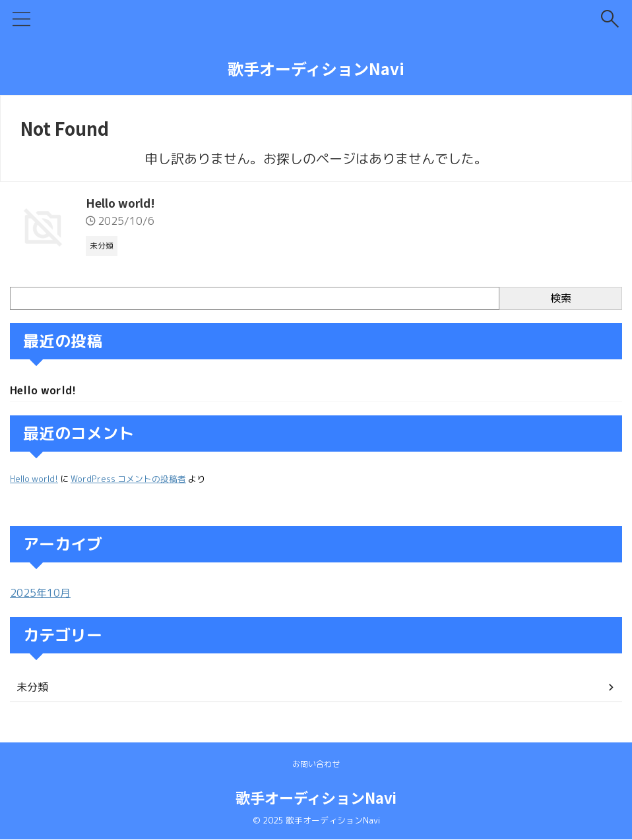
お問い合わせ (316, 765)
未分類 (32, 688)
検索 (561, 298)
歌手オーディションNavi (316, 68)
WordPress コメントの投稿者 (128, 480)
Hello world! (122, 203)
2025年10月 (40, 594)
